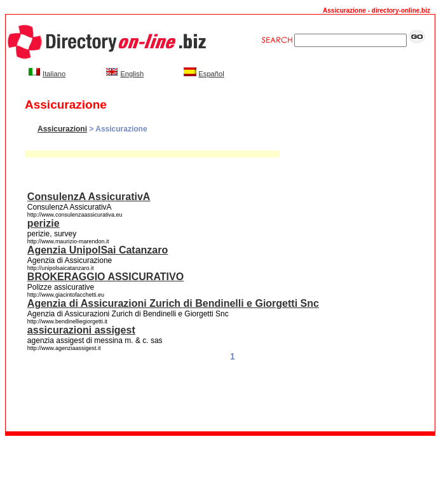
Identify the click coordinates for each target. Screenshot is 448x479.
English (132, 74)
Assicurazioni (62, 129)
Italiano (54, 74)
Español (211, 74)
